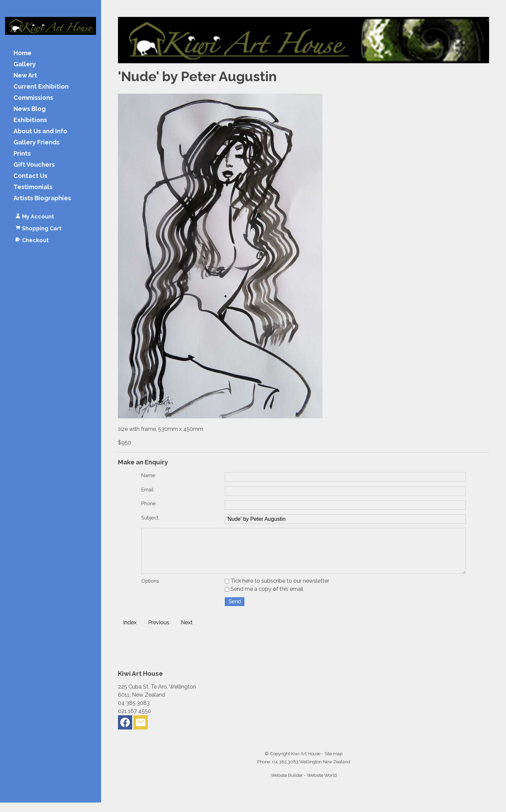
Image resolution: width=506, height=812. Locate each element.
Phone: (149, 503)
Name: (149, 475)
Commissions (33, 98)
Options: (151, 590)
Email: (148, 490)
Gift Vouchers (34, 165)
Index (130, 632)
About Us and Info (40, 131)
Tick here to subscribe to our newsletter (277, 590)
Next (187, 632)
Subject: (150, 518)
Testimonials (33, 187)
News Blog (30, 109)
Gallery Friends (37, 143)
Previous (159, 632)
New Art (25, 76)
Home (22, 53)
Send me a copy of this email (264, 598)
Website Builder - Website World (304, 785)
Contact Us (30, 176)
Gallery (25, 64)
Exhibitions (30, 120)
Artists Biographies (42, 198)
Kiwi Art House (306, 763)
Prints (22, 154)
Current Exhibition (41, 87)
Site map (333, 763)
